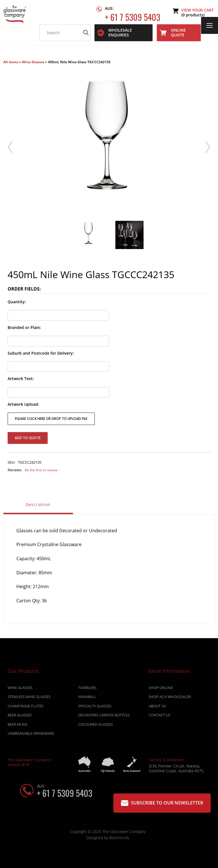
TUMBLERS (87, 689)
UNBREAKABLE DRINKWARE (31, 735)
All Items (11, 62)
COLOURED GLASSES (95, 726)
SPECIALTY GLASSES (95, 707)
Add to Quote (28, 438)
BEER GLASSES (20, 717)
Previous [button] (10, 148)
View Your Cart (198, 13)
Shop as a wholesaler (170, 698)
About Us (157, 707)
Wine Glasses (33, 62)
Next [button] (208, 148)
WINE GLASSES (20, 689)
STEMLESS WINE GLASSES (29, 698)
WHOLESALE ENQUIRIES (115, 32)
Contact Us (159, 717)
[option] (109, 136)
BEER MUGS (17, 726)
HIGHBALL (87, 698)
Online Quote (173, 32)
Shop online (161, 689)
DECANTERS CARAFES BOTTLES (104, 717)
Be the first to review (41, 470)
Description (38, 505)
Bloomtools (119, 839)
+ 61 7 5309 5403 (133, 13)
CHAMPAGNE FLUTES (26, 707)
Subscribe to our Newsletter (162, 803)
